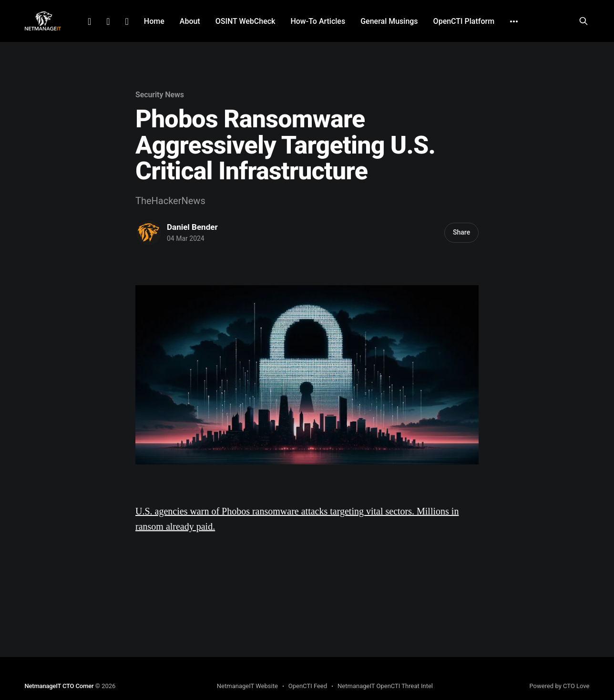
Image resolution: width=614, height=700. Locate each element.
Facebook (108, 21)
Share (461, 232)
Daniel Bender (192, 227)
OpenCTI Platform (464, 21)
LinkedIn (89, 21)
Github (127, 21)
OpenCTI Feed (308, 686)
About (190, 21)
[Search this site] (583, 21)
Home (154, 21)
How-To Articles (318, 21)
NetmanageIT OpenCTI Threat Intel (385, 686)
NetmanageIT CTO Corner (59, 686)
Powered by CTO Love (559, 686)
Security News (160, 95)
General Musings (389, 21)
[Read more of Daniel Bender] (149, 233)
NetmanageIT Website (247, 686)
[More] (514, 21)
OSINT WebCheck (246, 21)
